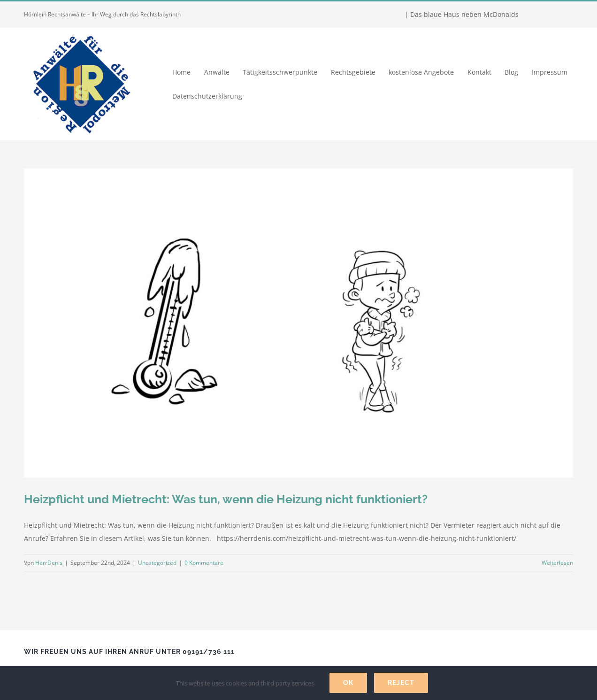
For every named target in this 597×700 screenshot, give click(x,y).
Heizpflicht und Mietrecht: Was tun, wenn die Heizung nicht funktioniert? (226, 499)
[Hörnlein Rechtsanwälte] (80, 31)
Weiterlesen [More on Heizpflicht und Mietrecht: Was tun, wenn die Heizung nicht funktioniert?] (557, 563)
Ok (348, 683)
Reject (401, 683)
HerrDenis (49, 563)
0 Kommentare (204, 563)
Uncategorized (157, 563)
